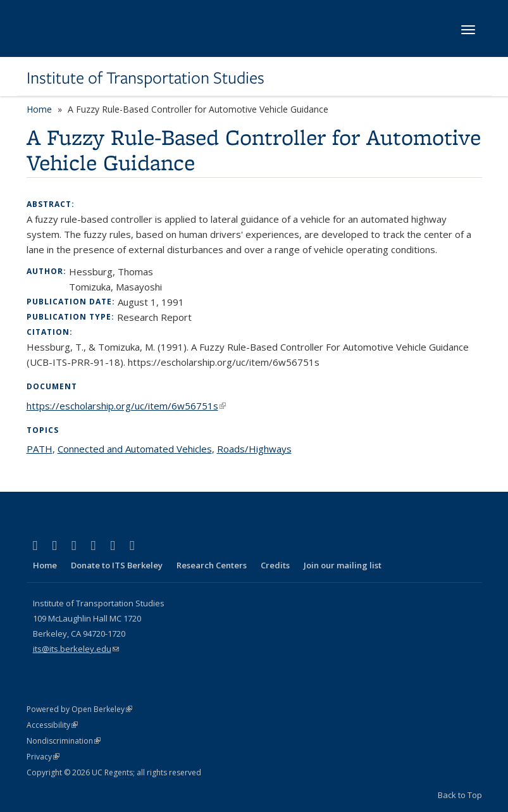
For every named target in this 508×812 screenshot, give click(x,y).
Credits (275, 565)
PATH (40, 449)
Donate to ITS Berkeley (117, 565)
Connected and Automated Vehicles (135, 449)
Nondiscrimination (64, 741)
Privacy (43, 757)
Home (39, 109)
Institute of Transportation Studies (146, 78)
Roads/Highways (254, 449)
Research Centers (212, 565)
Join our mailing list (343, 565)
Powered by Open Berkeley (79, 709)
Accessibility (52, 725)
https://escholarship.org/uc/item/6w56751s (126, 406)
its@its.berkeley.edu (76, 649)
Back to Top (460, 795)
